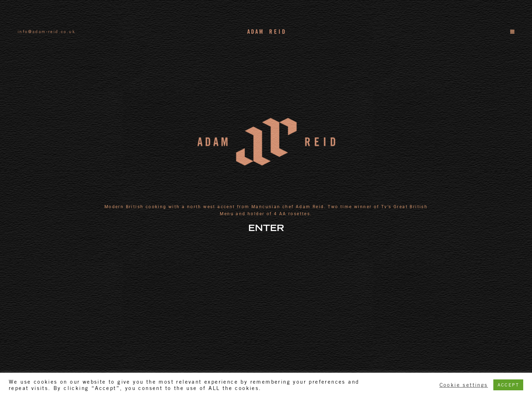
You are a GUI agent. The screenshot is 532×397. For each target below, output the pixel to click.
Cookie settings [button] (464, 385)
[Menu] (512, 32)
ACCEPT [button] (508, 385)
